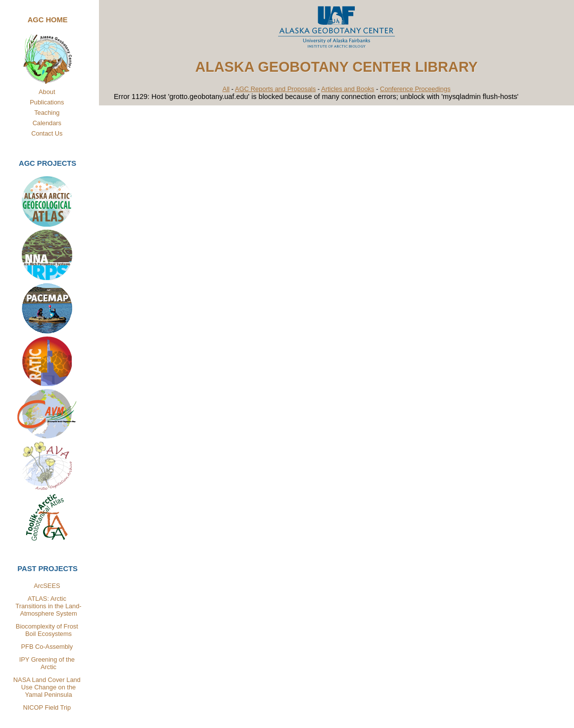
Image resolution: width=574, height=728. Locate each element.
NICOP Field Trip (47, 707)
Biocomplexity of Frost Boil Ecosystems (47, 630)
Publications (47, 102)
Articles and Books (348, 89)
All (226, 89)
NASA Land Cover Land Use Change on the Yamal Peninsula (48, 687)
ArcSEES (47, 586)
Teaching (47, 113)
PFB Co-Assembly (47, 647)
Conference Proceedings (415, 89)
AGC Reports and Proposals (275, 89)
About (47, 92)
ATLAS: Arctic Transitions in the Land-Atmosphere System (48, 606)
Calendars (47, 123)
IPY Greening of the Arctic (47, 663)
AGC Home (48, 20)
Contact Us (47, 133)
